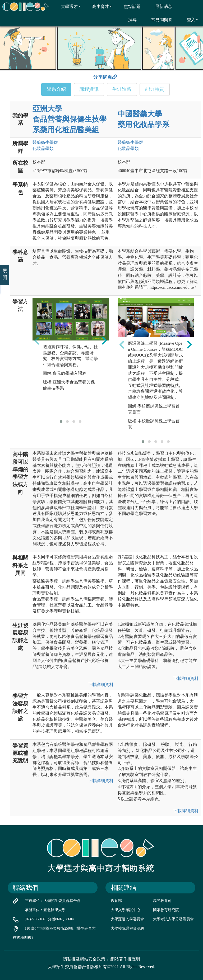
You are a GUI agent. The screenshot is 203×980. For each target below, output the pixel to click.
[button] (61, 422)
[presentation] (37, 340)
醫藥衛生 (45, 142)
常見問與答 (158, 20)
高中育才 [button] (99, 6)
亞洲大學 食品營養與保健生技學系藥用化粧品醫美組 (70, 119)
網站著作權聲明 (125, 959)
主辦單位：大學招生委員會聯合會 (53, 901)
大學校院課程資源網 (127, 928)
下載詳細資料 (101, 685)
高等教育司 (162, 901)
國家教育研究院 (166, 910)
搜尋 (129, 20)
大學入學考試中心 (126, 910)
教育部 (116, 901)
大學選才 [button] (67, 6)
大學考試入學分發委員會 (173, 919)
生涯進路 (122, 89)
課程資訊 (89, 89)
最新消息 (160, 6)
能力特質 (155, 89)
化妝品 (43, 148)
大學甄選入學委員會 (127, 919)
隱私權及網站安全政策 (84, 959)
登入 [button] (189, 20)
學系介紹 (56, 89)
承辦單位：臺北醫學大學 (45, 910)
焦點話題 (129, 6)
